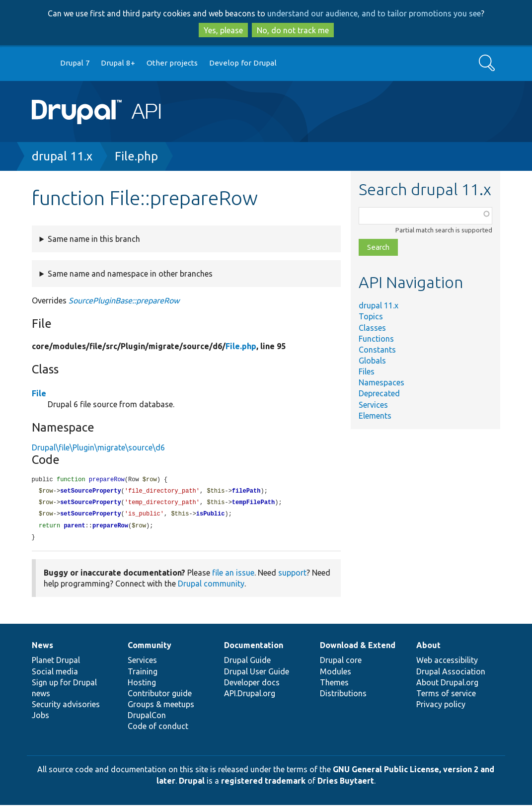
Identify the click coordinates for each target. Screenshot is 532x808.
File (39, 393)
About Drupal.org (447, 685)
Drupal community (211, 587)
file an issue (233, 576)
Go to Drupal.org (41, 63)
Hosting (142, 685)
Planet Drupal (56, 663)
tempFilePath (253, 504)
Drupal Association (451, 674)
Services (373, 405)
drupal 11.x (62, 156)
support (292, 576)
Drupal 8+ (118, 63)
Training (143, 674)
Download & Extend (358, 648)
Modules (336, 674)
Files (367, 371)
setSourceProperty (90, 492)
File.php (136, 156)
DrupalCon (147, 718)
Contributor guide (160, 696)
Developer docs (252, 685)
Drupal (192, 784)
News (42, 648)
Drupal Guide (247, 663)
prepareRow (110, 528)
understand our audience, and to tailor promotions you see (374, 13)
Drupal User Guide (257, 674)
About (428, 648)
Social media (55, 674)
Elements (375, 416)
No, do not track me (293, 30)
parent (74, 528)
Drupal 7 (75, 63)
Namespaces (381, 382)
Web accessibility (447, 663)
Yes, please (223, 30)
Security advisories (66, 707)
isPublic (211, 516)
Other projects (172, 63)
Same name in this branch (94, 239)
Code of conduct (158, 729)
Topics (371, 316)
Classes (372, 328)
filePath (246, 492)
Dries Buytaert (346, 784)
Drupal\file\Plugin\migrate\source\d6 (98, 447)
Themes (334, 685)
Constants (377, 350)
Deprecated (379, 393)
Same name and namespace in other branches (130, 274)
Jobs (40, 718)
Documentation (254, 648)
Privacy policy (441, 707)
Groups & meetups (161, 707)
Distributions (343, 696)
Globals (372, 361)
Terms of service (446, 696)
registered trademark (263, 784)
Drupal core (341, 663)
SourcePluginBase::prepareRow (124, 300)
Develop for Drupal (243, 63)
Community (150, 648)
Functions (376, 339)
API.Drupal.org (250, 696)
